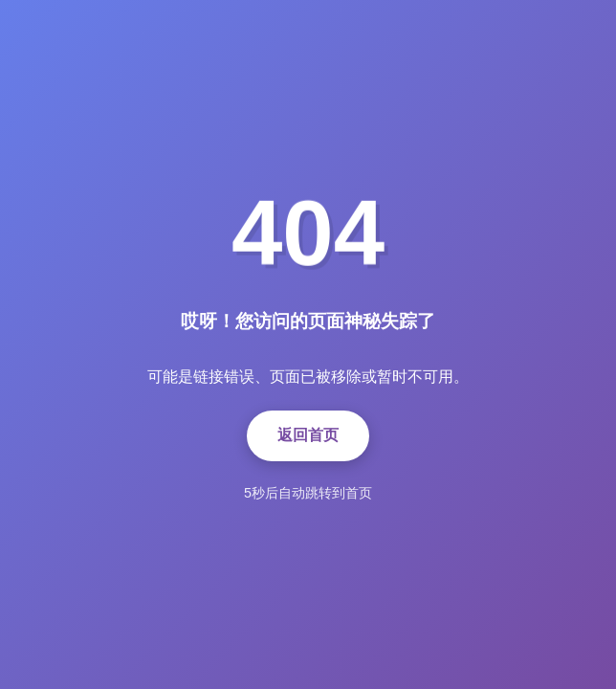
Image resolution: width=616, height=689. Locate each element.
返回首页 (308, 435)
